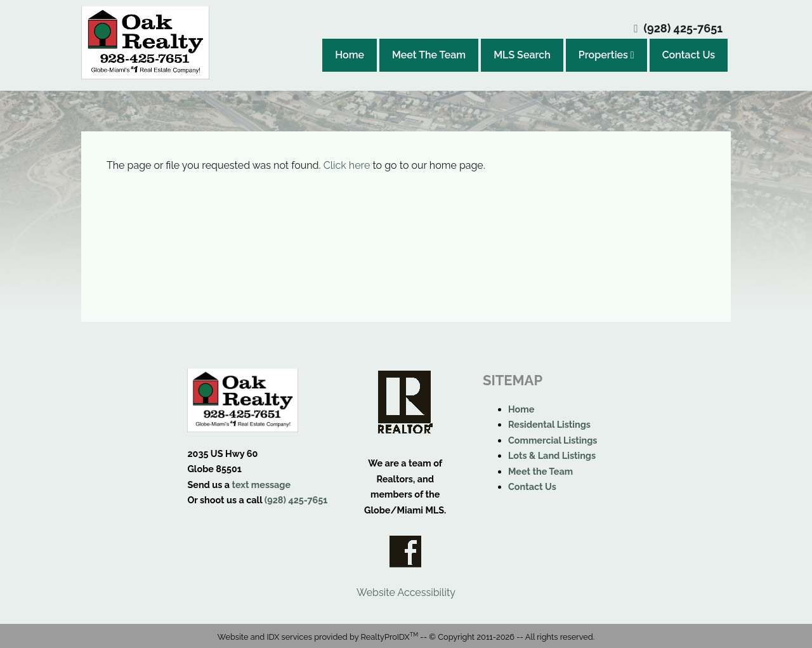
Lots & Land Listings (552, 455)
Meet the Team (540, 471)
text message (261, 485)
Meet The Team (429, 55)
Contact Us (689, 55)
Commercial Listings (553, 440)
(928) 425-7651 (684, 28)
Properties (606, 55)
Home (350, 55)
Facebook (405, 552)
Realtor (405, 402)
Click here (347, 165)
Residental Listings (549, 424)
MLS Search (522, 55)
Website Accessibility (406, 592)
